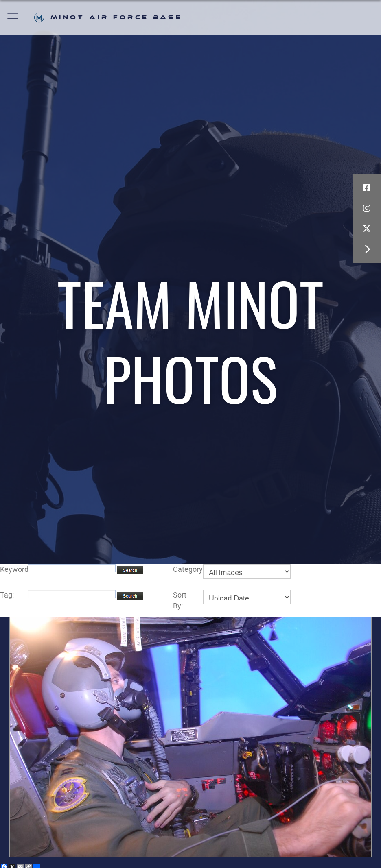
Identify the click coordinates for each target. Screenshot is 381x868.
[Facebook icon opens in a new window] (367, 188)
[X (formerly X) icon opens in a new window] (367, 229)
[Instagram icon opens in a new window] (367, 208)
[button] (13, 17)
